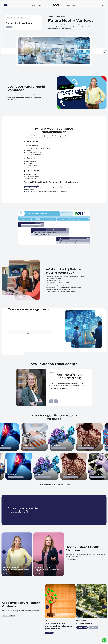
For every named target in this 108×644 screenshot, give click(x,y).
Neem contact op (74, 560)
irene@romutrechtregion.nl (36, 573)
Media (69, 5)
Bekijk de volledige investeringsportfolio (55, 484)
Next (61, 552)
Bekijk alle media (9, 615)
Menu (8, 5)
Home (50, 16)
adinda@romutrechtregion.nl (4, 573)
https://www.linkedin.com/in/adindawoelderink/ (7, 573)
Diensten (45, 5)
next (56, 401)
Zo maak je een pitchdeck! (60, 389)
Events (74, 5)
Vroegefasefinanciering (32, 186)
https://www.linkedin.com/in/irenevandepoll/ (39, 573)
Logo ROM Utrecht (58, 5)
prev (51, 401)
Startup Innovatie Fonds (32, 188)
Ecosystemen (36, 5)
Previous (4, 552)
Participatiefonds (30, 191)
